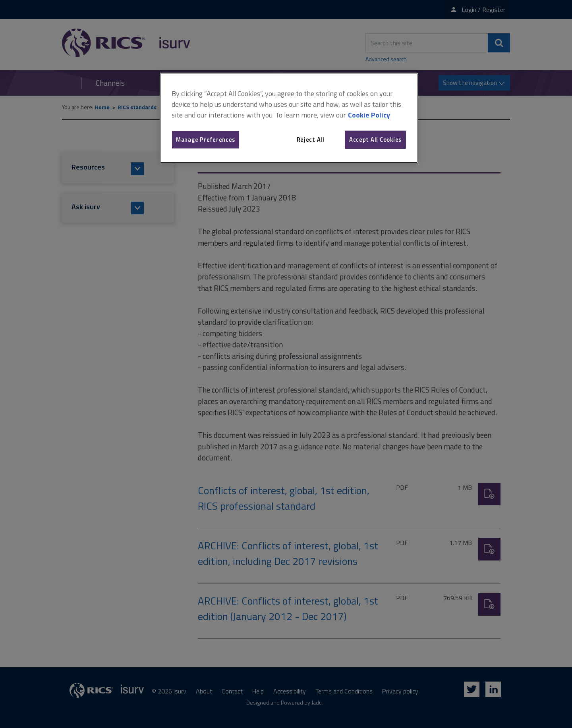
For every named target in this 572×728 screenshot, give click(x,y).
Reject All (311, 140)
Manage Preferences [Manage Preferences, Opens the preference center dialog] (206, 140)
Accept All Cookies (375, 140)
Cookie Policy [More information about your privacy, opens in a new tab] (369, 115)
